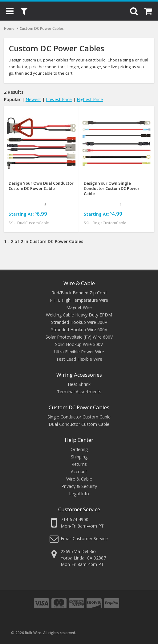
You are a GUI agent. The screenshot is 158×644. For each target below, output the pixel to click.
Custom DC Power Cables (79, 407)
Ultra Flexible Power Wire (79, 352)
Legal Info (79, 494)
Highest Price (90, 99)
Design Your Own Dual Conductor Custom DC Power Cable (41, 186)
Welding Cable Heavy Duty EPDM (79, 315)
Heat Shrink (79, 384)
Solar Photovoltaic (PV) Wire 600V (79, 337)
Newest (33, 99)
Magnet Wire (79, 307)
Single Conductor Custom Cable (79, 417)
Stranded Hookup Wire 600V (79, 330)
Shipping (79, 457)
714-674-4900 (75, 519)
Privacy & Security (79, 486)
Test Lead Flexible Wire (79, 359)
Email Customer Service (84, 538)
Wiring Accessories (79, 375)
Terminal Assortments (79, 392)
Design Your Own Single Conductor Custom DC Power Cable (112, 188)
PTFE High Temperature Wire (79, 300)
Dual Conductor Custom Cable (79, 424)
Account (79, 471)
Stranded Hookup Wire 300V (79, 322)
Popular (12, 99)
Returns (79, 464)
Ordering (79, 449)
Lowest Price (59, 99)
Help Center (79, 440)
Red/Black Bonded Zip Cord (79, 293)
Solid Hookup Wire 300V (79, 344)
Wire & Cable (79, 283)
